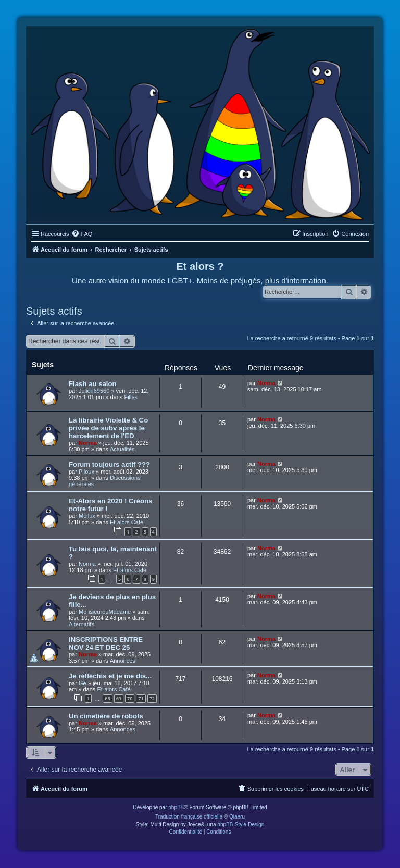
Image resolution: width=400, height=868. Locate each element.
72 (152, 698)
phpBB (176, 807)
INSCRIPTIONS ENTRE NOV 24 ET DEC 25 (106, 643)
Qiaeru (237, 817)
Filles (131, 397)
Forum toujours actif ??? (109, 464)
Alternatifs (82, 624)
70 (130, 698)
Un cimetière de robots (106, 716)
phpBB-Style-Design (241, 824)
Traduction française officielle (189, 817)
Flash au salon (93, 384)
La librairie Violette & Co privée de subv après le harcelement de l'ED (108, 428)
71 (141, 698)
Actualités (122, 449)
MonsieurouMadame (105, 612)
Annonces (123, 661)
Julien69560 (94, 391)
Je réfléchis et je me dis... (110, 676)
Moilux (87, 516)
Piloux (86, 472)
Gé (83, 683)
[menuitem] (82, 234)
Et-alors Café (127, 522)
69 (119, 698)
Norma (266, 383)
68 (107, 698)
